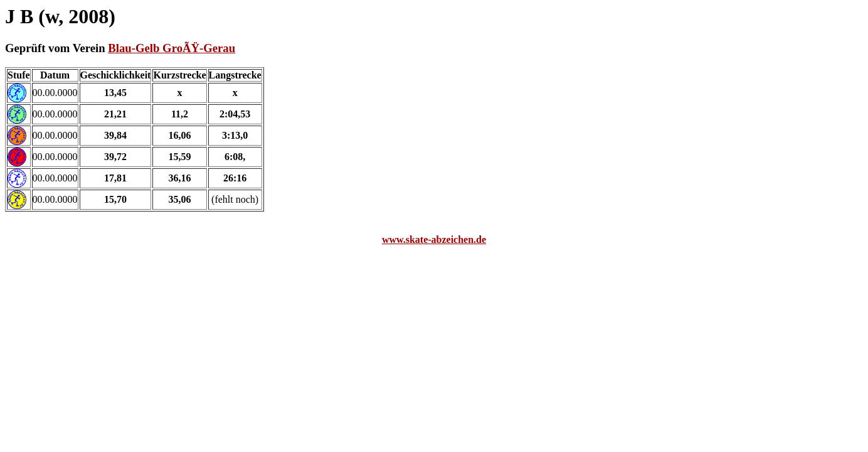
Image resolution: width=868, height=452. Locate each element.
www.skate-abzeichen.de (434, 239)
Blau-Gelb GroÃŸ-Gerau (172, 48)
